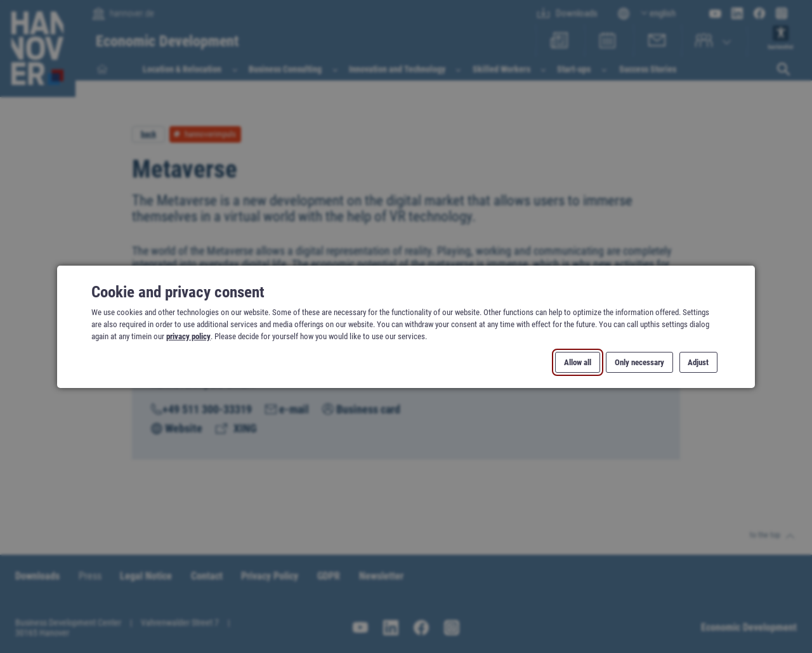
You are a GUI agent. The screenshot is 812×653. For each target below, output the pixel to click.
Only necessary (639, 362)
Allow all (578, 362)
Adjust (698, 362)
